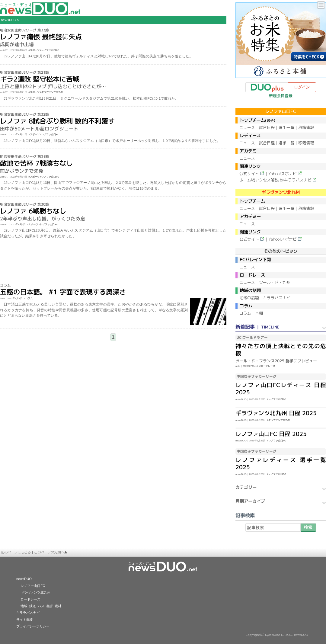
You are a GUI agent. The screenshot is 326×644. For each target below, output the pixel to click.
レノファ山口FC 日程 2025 (271, 434)
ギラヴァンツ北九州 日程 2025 (276, 413)
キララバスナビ (277, 298)
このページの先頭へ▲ (51, 552)
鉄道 (33, 606)
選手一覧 (286, 127)
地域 (24, 606)
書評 (50, 606)
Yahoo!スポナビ (283, 174)
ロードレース (30, 599)
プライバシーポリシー (33, 626)
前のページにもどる (16, 552)
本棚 (259, 313)
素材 (58, 606)
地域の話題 (249, 298)
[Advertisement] (113, 264)
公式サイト (249, 174)
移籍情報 (306, 127)
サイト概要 (25, 620)
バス (41, 606)
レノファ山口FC (33, 586)
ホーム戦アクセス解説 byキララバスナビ (275, 180)
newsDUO (8, 20)
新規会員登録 (281, 96)
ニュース (247, 127)
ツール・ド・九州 (275, 282)
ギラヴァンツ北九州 (35, 592)
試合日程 (267, 127)
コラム (245, 313)
